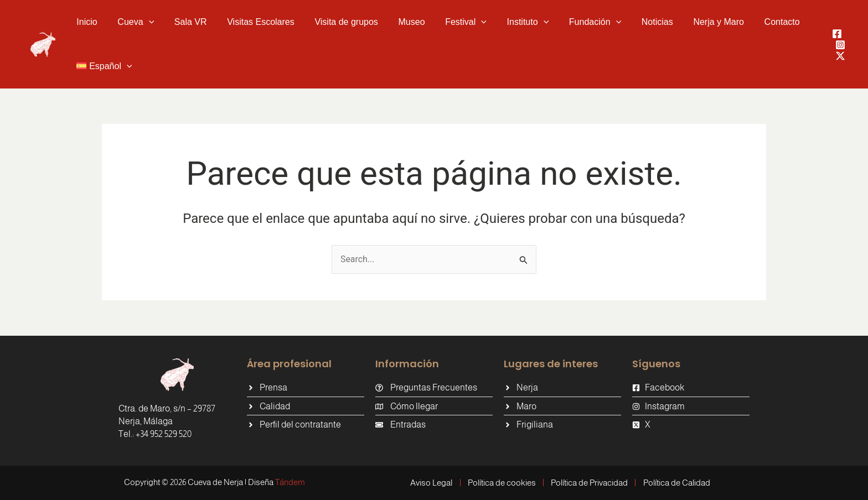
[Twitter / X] (840, 56)
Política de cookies (501, 483)
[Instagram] (840, 45)
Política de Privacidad (590, 483)
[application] (145, 22)
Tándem (290, 482)
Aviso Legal (430, 483)
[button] (132, 22)
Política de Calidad (678, 483)
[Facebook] (837, 34)
